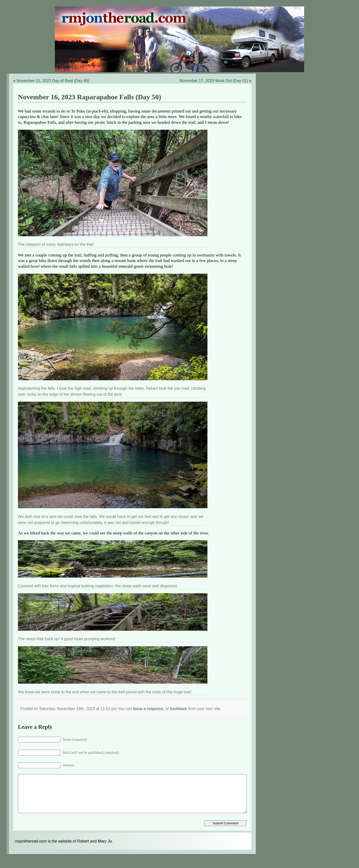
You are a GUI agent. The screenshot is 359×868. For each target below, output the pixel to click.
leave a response (148, 709)
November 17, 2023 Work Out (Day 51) (214, 81)
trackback (179, 709)
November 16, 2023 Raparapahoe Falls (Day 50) (90, 97)
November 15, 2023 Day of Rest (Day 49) (53, 81)
